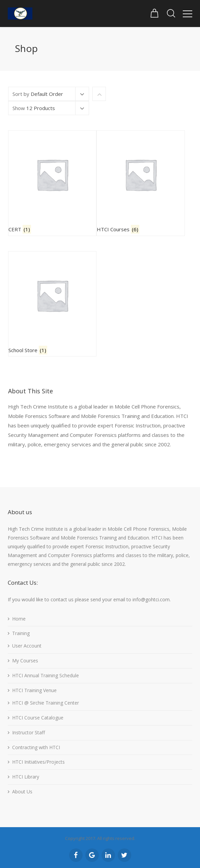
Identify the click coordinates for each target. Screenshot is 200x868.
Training (21, 633)
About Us (22, 792)
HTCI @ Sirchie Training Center (46, 703)
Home (19, 619)
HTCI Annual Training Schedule (46, 675)
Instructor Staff (28, 732)
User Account (27, 646)
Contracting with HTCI (36, 747)
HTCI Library (26, 777)
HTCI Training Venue (34, 690)
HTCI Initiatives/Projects (38, 762)
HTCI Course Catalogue (38, 718)
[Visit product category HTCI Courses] (141, 183)
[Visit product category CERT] (52, 183)
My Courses (25, 661)
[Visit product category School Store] (52, 304)
